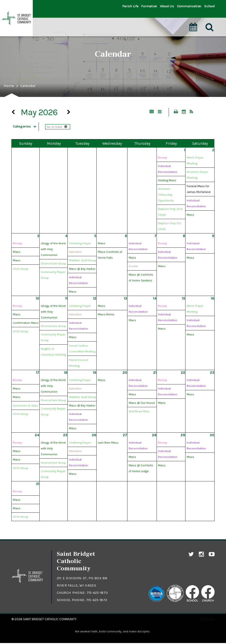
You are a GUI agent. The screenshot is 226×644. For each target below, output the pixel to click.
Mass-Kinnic (106, 315)
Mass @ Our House (142, 404)
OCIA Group (21, 270)
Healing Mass (167, 181)
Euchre (133, 267)
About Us (167, 6)
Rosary (163, 158)
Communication (189, 6)
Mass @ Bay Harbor (82, 270)
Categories (28, 127)
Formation (149, 6)
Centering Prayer (80, 244)
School (209, 6)
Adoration (75, 253)
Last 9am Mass (108, 443)
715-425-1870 (98, 593)
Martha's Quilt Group (83, 261)
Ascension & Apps (25, 406)
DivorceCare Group (53, 264)
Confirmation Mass (26, 324)
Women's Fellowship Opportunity (166, 195)
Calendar (30, 86)
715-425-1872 (97, 601)
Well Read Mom (139, 412)
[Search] (210, 22)
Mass (190, 215)
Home (9, 86)
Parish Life (130, 6)
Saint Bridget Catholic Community (50, 620)
